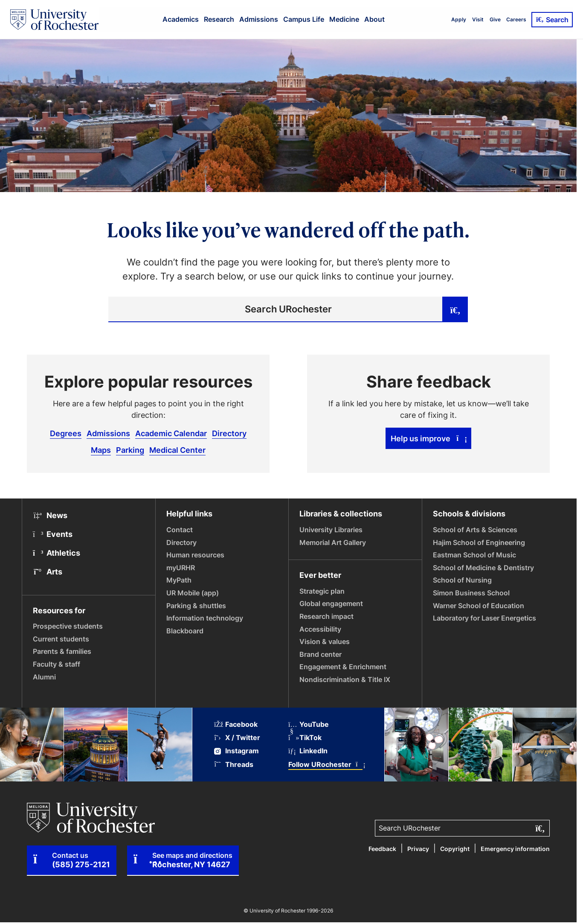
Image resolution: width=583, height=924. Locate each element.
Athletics (57, 553)
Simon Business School (471, 593)
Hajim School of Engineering (479, 542)
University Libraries (331, 530)
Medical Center (177, 450)
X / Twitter (237, 738)
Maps (101, 450)
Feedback (382, 849)
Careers (516, 19)
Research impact (326, 616)
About (374, 19)
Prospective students (68, 626)
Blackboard (185, 631)
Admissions (259, 19)
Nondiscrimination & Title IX (345, 679)
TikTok (305, 738)
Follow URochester (325, 765)
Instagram (236, 751)
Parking (130, 450)
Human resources (195, 555)
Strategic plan (322, 591)
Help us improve (428, 438)
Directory (229, 433)
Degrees (66, 433)
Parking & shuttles (196, 606)
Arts (48, 571)
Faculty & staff (57, 664)
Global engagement (331, 603)
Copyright (455, 849)
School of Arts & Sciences (475, 530)
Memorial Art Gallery (333, 542)
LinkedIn (308, 751)
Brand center (321, 654)
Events (53, 534)
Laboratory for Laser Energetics (484, 618)
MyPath (179, 580)
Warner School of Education (479, 606)
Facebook (236, 724)
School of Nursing (462, 580)
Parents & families (62, 651)
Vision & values (325, 641)
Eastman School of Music (474, 555)
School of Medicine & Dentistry (483, 568)
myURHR (181, 568)
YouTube (309, 724)
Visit (478, 19)
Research (219, 19)
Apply (459, 19)
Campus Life (304, 19)
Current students (61, 639)
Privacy (418, 849)
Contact (180, 530)
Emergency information (515, 849)
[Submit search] (455, 309)
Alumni (44, 677)
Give (495, 19)
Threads (234, 765)
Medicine (344, 19)
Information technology (205, 618)
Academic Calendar (171, 433)
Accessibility (320, 629)
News (50, 515)
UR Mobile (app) (193, 593)
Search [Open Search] (552, 20)
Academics (181, 19)
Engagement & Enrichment (343, 667)
